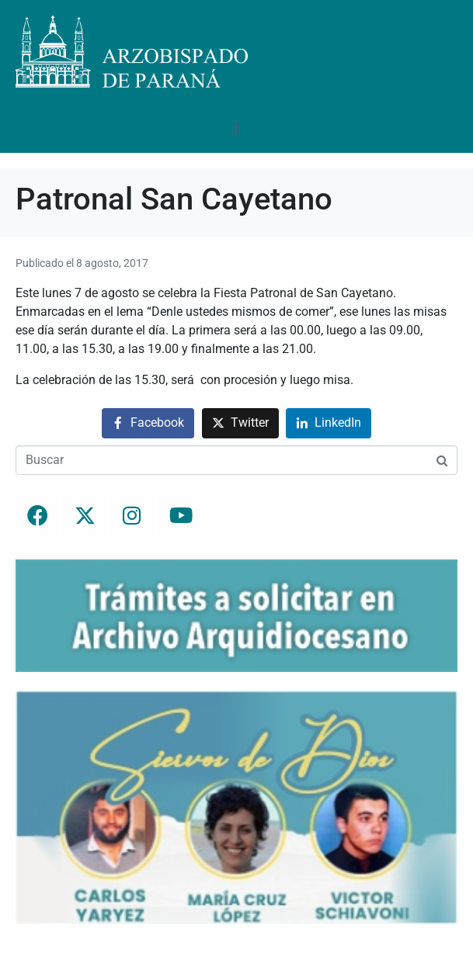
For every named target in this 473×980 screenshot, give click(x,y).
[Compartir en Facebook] (148, 423)
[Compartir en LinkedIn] (329, 423)
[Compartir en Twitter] (240, 423)
